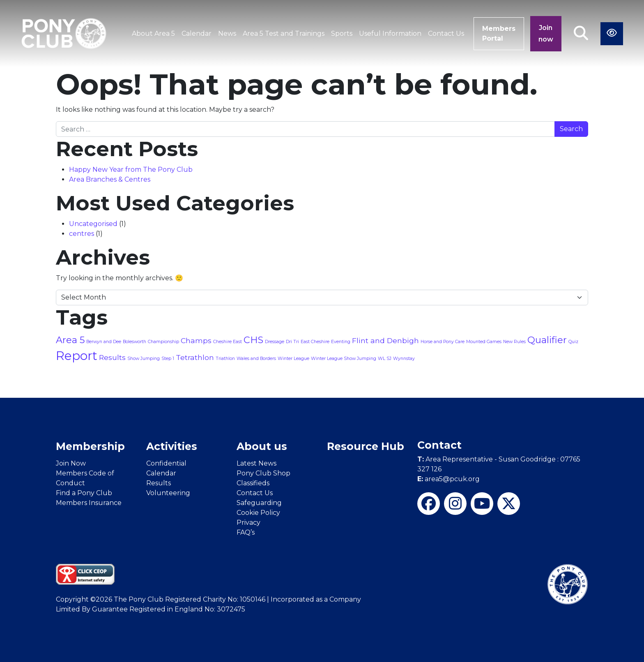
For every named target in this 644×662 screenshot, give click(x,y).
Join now (546, 33)
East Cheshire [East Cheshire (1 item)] (315, 342)
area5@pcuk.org (448, 479)
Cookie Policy (258, 513)
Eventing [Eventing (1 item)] (341, 342)
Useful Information (390, 33)
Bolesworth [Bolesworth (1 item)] (135, 342)
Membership (90, 446)
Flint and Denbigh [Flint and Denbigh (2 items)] (385, 340)
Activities (172, 446)
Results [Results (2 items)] (112, 357)
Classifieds (253, 483)
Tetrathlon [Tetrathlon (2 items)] (195, 357)
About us (262, 446)
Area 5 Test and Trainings (284, 33)
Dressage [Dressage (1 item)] (275, 342)
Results (159, 483)
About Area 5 (153, 33)
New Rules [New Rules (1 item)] (514, 342)
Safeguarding (259, 503)
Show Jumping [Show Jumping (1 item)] (144, 359)
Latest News (256, 463)
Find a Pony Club (84, 493)
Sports (342, 33)
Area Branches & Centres (110, 179)
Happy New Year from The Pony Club (131, 170)
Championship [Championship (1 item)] (163, 342)
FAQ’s (246, 532)
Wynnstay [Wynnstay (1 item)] (404, 359)
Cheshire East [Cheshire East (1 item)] (228, 342)
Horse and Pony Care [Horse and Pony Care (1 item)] (443, 342)
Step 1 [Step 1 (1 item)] (168, 359)
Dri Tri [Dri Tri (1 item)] (292, 342)
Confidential (166, 463)
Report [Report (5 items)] (77, 356)
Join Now (71, 463)
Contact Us (446, 33)
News (227, 33)
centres (82, 234)
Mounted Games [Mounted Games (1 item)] (484, 342)
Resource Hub (366, 446)
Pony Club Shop (263, 473)
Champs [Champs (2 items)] (196, 340)
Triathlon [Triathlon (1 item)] (225, 359)
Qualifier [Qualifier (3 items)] (547, 340)
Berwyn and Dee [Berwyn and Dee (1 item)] (104, 342)
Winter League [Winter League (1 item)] (293, 359)
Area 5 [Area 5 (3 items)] (70, 340)
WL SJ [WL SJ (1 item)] (385, 359)
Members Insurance (89, 503)
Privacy (248, 522)
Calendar (197, 33)
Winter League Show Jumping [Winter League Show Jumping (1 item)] (344, 359)
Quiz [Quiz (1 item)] (573, 342)
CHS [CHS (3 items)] (253, 340)
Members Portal (499, 33)
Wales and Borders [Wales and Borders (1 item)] (256, 359)
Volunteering (168, 493)
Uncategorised (93, 224)
